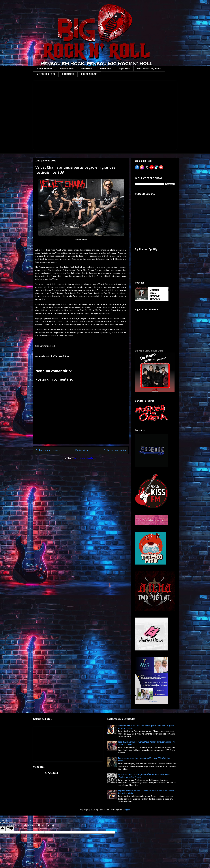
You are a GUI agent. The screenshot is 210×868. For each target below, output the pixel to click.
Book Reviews (67, 69)
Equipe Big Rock (89, 74)
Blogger (126, 810)
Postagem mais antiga (115, 450)
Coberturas (87, 69)
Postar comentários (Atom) (85, 458)
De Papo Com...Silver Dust (149, 351)
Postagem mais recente (48, 450)
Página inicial (82, 450)
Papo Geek (124, 69)
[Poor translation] (10, 829)
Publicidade (68, 74)
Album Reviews (45, 69)
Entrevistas (106, 69)
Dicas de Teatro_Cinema (149, 69)
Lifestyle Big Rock (46, 74)
